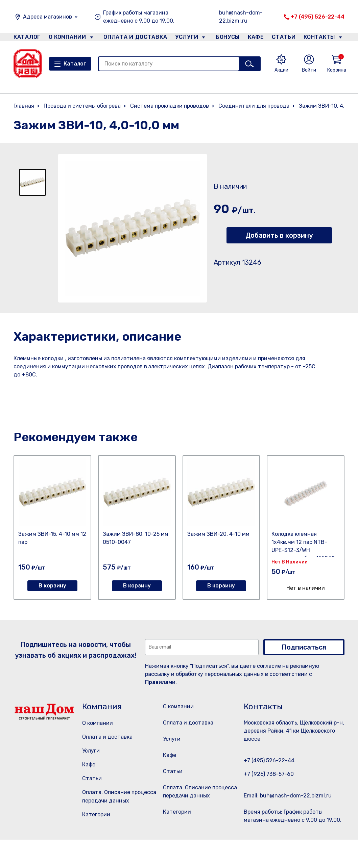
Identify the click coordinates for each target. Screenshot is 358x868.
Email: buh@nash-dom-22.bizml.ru (288, 796)
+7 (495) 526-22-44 (318, 17)
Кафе (255, 38)
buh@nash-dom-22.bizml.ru (241, 17)
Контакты (323, 38)
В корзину (52, 586)
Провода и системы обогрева (82, 106)
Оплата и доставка (132, 38)
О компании (68, 38)
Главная (24, 106)
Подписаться (304, 647)
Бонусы (224, 38)
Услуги (184, 38)
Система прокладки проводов (170, 106)
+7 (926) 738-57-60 (269, 774)
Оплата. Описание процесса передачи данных (199, 819)
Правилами (160, 682)
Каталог (26, 38)
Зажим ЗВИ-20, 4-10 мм (218, 534)
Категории (96, 814)
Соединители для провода (254, 106)
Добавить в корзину (279, 235)
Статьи (285, 38)
